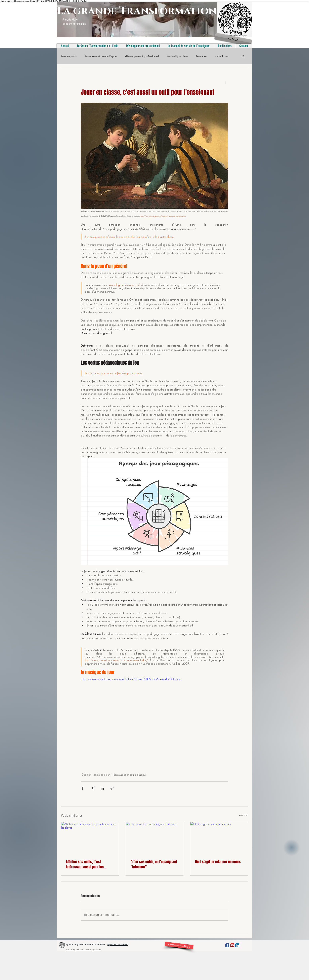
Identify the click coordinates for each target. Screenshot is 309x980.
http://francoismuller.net (118, 944)
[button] (243, 56)
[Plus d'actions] (226, 83)
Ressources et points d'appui (101, 56)
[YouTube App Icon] (232, 945)
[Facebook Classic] (227, 945)
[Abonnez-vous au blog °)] (179, 945)
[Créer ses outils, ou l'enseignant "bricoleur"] (155, 838)
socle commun (102, 775)
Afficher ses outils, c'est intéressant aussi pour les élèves (85, 864)
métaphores (222, 56)
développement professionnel (142, 56)
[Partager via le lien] (112, 788)
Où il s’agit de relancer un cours (218, 862)
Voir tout (243, 815)
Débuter (86, 775)
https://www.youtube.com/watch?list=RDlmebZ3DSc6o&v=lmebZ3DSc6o (131, 679)
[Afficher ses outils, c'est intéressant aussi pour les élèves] (90, 838)
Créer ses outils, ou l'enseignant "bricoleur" (154, 864)
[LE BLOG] (233, 40)
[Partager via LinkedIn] (102, 788)
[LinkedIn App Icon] (237, 945)
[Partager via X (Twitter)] (92, 788)
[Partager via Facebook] (83, 788)
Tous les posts (69, 56)
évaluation (201, 56)
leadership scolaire (177, 56)
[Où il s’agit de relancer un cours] (219, 838)
